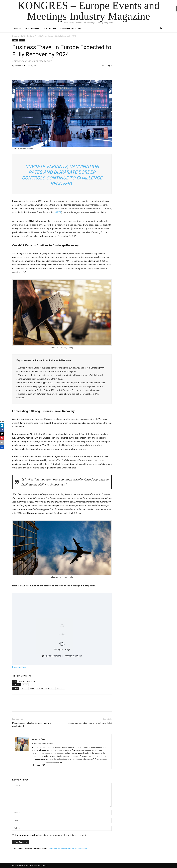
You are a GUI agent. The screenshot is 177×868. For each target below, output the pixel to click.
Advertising (32, 28)
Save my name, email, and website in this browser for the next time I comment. (51, 835)
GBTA (25, 685)
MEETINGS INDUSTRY (45, 688)
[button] (161, 29)
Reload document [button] (51, 656)
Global (22, 40)
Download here (19, 667)
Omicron (60, 688)
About (18, 28)
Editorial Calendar (71, 28)
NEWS (22, 36)
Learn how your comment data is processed (68, 849)
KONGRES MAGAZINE (27, 681)
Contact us (49, 28)
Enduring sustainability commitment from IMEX (90, 723)
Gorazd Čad (20, 66)
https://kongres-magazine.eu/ (43, 744)
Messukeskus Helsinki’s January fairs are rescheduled (31, 725)
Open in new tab (73, 656)
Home (15, 36)
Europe (24, 688)
